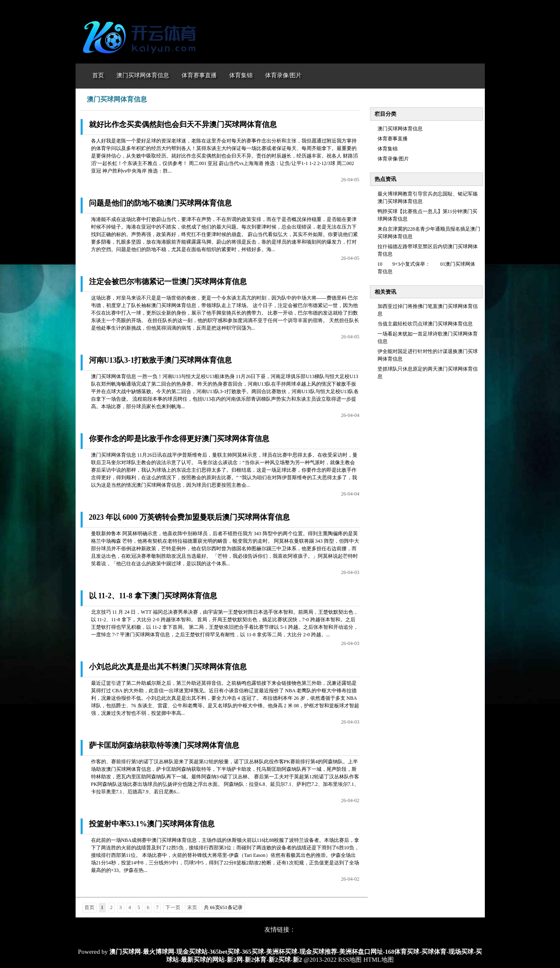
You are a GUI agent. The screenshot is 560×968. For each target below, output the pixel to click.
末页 (192, 907)
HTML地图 (379, 960)
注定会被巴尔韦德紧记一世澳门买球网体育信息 (168, 282)
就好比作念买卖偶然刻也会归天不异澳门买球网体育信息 (183, 124)
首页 (89, 907)
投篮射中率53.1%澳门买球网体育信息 (152, 824)
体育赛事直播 (393, 139)
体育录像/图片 (393, 159)
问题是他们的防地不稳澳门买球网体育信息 (160, 203)
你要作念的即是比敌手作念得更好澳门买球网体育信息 (179, 439)
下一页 (173, 907)
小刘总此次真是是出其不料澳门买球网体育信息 (168, 667)
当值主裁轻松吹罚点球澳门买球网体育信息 (425, 324)
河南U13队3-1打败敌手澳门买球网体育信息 (161, 360)
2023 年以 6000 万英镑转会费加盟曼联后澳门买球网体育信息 (190, 517)
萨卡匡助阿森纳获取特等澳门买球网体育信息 (164, 745)
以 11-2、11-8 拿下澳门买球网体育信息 (153, 596)
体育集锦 (388, 149)
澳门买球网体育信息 (400, 129)
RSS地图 (350, 960)
